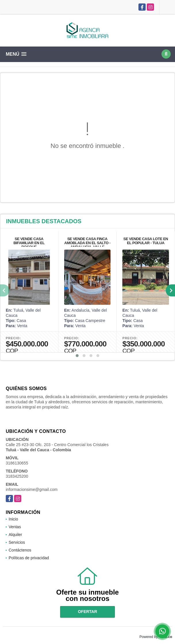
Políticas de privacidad (29, 558)
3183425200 (17, 476)
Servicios (17, 542)
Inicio (13, 519)
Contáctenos (20, 550)
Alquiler (15, 535)
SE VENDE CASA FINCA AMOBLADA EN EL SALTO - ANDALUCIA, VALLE (87, 243)
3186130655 (17, 463)
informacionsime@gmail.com (32, 489)
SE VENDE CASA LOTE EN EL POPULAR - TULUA (146, 241)
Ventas (15, 527)
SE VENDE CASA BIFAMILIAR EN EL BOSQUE (29, 243)
